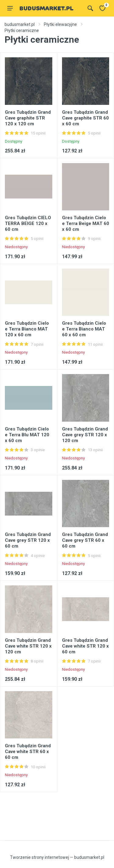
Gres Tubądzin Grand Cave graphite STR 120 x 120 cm (28, 118)
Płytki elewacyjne (60, 24)
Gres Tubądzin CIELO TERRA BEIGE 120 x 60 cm (28, 223)
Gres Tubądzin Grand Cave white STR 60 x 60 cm (28, 752)
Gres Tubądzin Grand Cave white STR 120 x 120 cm (28, 646)
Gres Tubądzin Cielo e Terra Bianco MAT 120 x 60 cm (27, 329)
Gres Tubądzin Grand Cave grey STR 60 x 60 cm (85, 540)
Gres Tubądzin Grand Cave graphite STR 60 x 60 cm (85, 118)
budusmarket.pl (20, 24)
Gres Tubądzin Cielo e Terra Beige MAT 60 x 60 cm (86, 223)
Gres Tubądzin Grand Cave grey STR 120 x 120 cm (85, 435)
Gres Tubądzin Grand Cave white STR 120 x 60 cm (85, 646)
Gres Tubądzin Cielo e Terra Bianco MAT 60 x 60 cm (84, 329)
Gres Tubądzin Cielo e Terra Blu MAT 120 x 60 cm (27, 435)
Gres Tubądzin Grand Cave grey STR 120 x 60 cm (28, 540)
